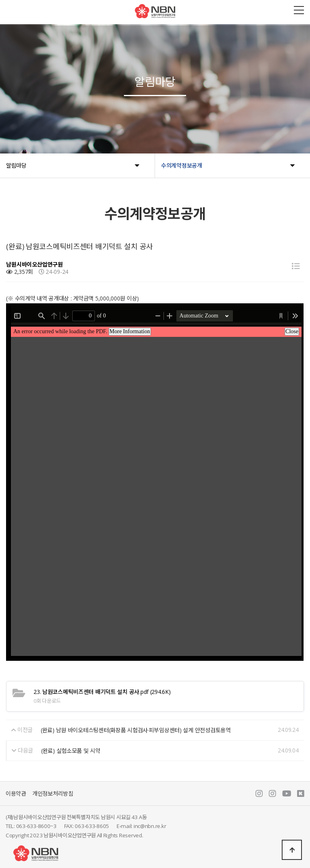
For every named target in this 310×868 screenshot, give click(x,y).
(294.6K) (102, 692)
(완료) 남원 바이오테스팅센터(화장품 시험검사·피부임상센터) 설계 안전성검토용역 (136, 730)
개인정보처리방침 (53, 793)
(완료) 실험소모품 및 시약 (71, 751)
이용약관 (16, 793)
